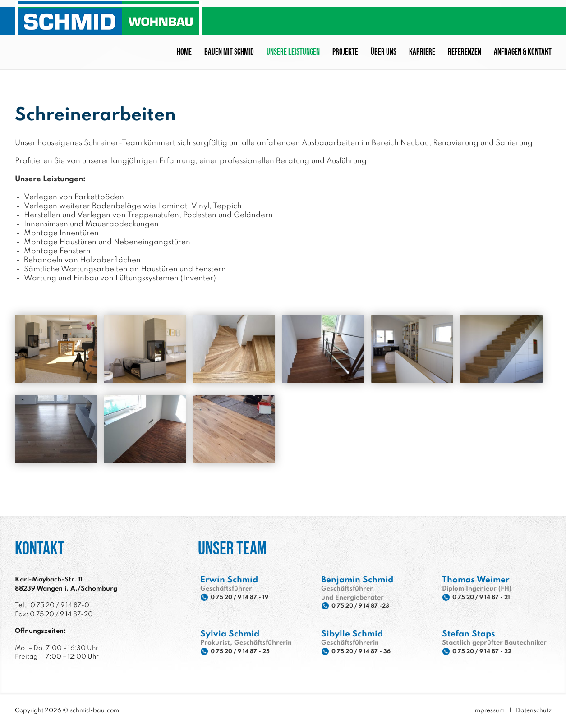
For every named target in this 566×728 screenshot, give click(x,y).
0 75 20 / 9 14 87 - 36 (367, 651)
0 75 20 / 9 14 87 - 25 (246, 651)
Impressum (489, 710)
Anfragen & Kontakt (523, 51)
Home (184, 51)
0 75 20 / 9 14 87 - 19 (245, 597)
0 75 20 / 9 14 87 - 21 (487, 597)
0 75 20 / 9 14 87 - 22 (488, 651)
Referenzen (465, 51)
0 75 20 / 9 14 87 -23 (366, 606)
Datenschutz (534, 710)
